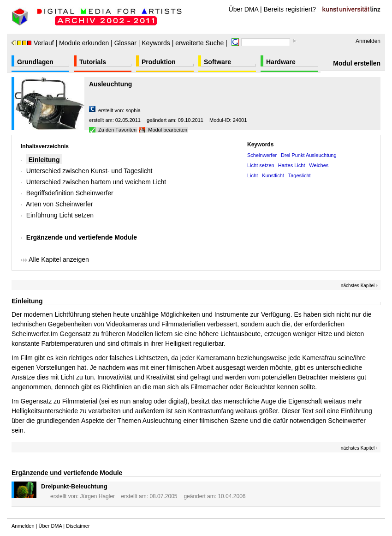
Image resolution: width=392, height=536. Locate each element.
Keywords (156, 43)
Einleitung (44, 160)
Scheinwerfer (262, 155)
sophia (133, 110)
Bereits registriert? (290, 9)
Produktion (159, 62)
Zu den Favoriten (117, 130)
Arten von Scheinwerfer (59, 204)
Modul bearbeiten (168, 130)
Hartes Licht (292, 165)
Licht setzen (261, 165)
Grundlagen (35, 62)
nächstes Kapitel (359, 286)
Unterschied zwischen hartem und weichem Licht (96, 182)
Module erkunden (84, 43)
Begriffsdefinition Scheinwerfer (70, 193)
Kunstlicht (273, 175)
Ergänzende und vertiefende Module (82, 237)
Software (217, 62)
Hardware (281, 62)
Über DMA (244, 9)
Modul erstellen (357, 63)
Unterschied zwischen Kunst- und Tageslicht (89, 171)
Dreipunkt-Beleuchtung (74, 486)
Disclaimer (78, 526)
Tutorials (93, 62)
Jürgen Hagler (98, 496)
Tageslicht (300, 175)
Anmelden (368, 41)
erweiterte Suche (199, 43)
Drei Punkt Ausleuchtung (309, 155)
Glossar (125, 43)
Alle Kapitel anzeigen (55, 259)
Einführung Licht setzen (60, 215)
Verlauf (33, 43)
